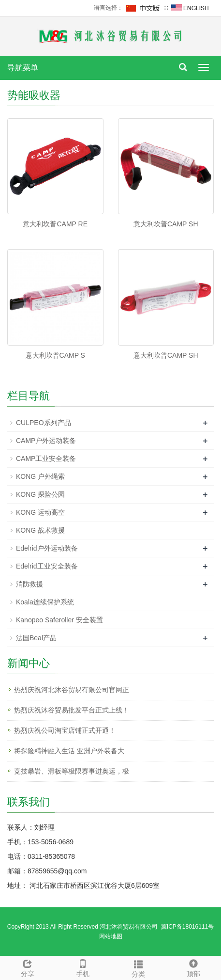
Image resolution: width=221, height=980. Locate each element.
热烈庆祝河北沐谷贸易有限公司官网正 (72, 690)
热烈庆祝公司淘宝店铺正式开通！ (65, 730)
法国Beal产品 (36, 638)
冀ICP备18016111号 (187, 927)
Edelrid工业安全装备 (47, 566)
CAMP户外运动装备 (46, 441)
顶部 (193, 967)
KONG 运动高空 (40, 512)
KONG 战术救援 (40, 530)
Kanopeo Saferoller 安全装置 (59, 620)
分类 (138, 967)
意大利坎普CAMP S (55, 355)
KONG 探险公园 (40, 494)
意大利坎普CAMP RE (55, 224)
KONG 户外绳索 (40, 476)
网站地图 (111, 936)
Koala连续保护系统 (45, 602)
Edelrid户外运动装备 (47, 548)
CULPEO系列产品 (44, 423)
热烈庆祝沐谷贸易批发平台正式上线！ (72, 710)
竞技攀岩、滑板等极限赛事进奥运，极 (72, 771)
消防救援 (29, 584)
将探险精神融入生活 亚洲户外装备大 (69, 751)
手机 (83, 967)
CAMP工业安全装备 (46, 458)
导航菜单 (23, 68)
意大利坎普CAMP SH (166, 224)
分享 (28, 967)
